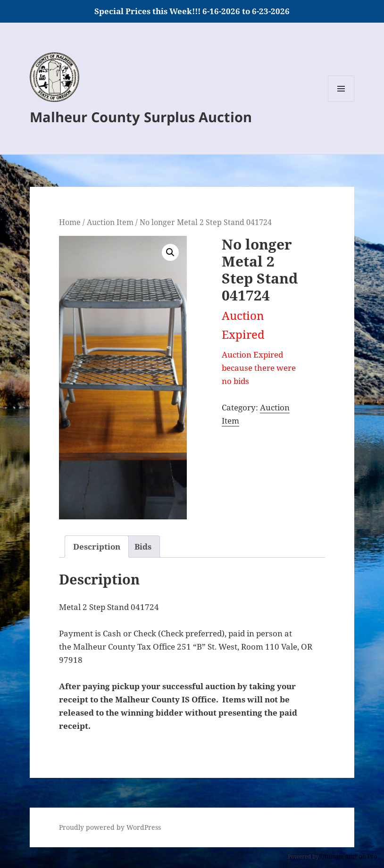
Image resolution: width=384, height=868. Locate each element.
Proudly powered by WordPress (110, 827)
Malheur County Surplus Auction (141, 117)
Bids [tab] (143, 547)
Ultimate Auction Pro (349, 856)
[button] (170, 252)
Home (70, 222)
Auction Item (110, 222)
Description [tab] (97, 547)
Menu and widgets (341, 102)
